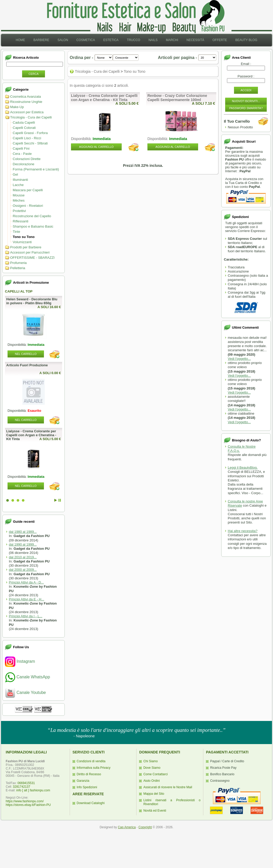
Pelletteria (18, 268)
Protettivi (19, 211)
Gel (15, 174)
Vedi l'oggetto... (239, 359)
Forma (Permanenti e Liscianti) (36, 169)
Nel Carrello (26, 354)
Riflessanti (21, 221)
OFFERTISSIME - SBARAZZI (32, 258)
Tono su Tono (24, 237)
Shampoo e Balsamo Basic (33, 226)
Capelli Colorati (24, 128)
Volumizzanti (22, 242)
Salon (63, 40)
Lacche (18, 185)
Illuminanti (20, 180)
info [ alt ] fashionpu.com (33, 790)
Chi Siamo (150, 761)
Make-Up (17, 107)
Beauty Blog (246, 40)
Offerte (220, 40)
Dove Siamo (152, 768)
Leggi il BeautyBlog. (243, 468)
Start (56, 500)
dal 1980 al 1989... (23, 532)
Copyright (145, 827)
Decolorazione (24, 164)
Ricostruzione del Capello (32, 216)
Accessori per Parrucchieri (30, 252)
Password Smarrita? (246, 108)
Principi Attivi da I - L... (26, 616)
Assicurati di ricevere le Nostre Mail (168, 787)
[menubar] (136, 40)
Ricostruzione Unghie (26, 102)
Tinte (16, 232)
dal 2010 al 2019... (23, 557)
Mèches (19, 200)
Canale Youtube (25, 693)
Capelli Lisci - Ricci (27, 138)
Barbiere (41, 40)
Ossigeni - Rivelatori (28, 206)
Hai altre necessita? (243, 531)
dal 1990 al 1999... (23, 544)
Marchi (172, 40)
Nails (153, 40)
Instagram (20, 661)
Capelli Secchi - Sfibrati (30, 143)
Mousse (19, 195)
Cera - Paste (22, 154)
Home (20, 40)
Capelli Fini (21, 148)
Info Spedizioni (87, 787)
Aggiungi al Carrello (96, 147)
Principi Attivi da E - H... (27, 599)
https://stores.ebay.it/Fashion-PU (28, 805)
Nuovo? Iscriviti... (246, 101)
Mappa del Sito (154, 794)
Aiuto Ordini (151, 781)
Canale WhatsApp (27, 677)
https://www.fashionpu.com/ (25, 801)
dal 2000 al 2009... (23, 570)
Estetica (111, 40)
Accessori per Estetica (27, 112)
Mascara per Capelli (28, 190)
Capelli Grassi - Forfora (30, 133)
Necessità (195, 40)
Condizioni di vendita (91, 761)
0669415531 (26, 783)
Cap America (127, 827)
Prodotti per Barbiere (26, 247)
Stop (60, 500)
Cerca (34, 74)
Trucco (134, 40)
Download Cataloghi (91, 803)
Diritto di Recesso (89, 774)
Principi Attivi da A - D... (26, 582)
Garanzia (83, 781)
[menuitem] (20, 40)
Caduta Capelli (24, 122)
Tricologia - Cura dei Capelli (31, 117)
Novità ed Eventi (155, 811)
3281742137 (21, 787)
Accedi (246, 90)
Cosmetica (86, 40)
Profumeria (18, 263)
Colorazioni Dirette (27, 159)
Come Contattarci (155, 774)
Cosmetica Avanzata (25, 97)
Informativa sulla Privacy (94, 768)
